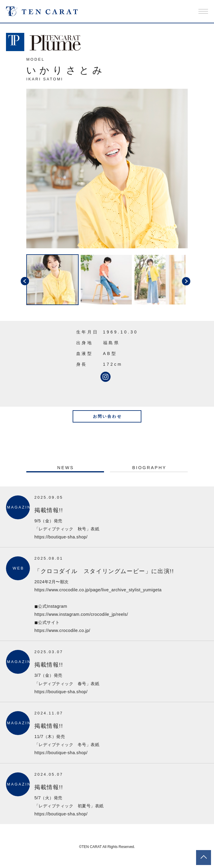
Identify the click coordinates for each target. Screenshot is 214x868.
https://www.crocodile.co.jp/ (62, 630)
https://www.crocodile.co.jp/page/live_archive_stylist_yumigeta (98, 590)
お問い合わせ (107, 416)
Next (192, 280)
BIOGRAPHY (149, 468)
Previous (22, 280)
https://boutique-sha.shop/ (61, 537)
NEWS (66, 468)
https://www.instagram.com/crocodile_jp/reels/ (81, 614)
